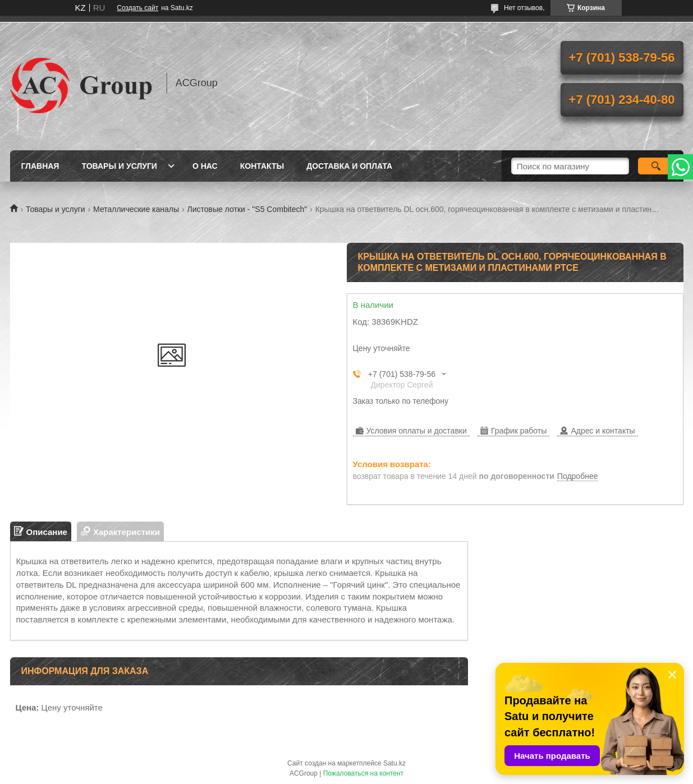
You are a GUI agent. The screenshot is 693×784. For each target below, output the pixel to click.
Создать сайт (137, 8)
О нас (205, 166)
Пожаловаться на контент (363, 773)
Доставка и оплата (349, 166)
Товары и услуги (119, 166)
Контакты (262, 166)
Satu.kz (394, 763)
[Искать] (656, 166)
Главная (40, 166)
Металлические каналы (136, 209)
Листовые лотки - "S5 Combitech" (247, 209)
